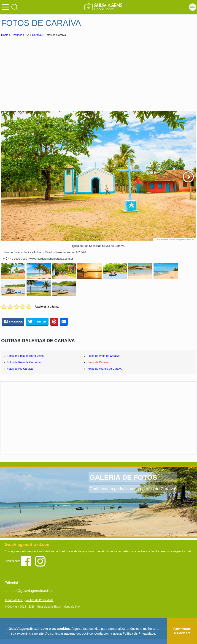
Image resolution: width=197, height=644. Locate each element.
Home (5, 35)
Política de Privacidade (39, 600)
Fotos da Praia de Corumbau (24, 362)
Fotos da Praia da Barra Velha (25, 356)
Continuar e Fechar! (182, 631)
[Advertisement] (42, 72)
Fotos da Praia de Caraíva (103, 356)
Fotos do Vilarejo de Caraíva (105, 369)
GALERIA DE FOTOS (123, 477)
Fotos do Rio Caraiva (20, 369)
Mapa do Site (72, 607)
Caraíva (37, 35)
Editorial (11, 583)
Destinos (17, 35)
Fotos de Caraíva (98, 362)
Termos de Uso (14, 600)
